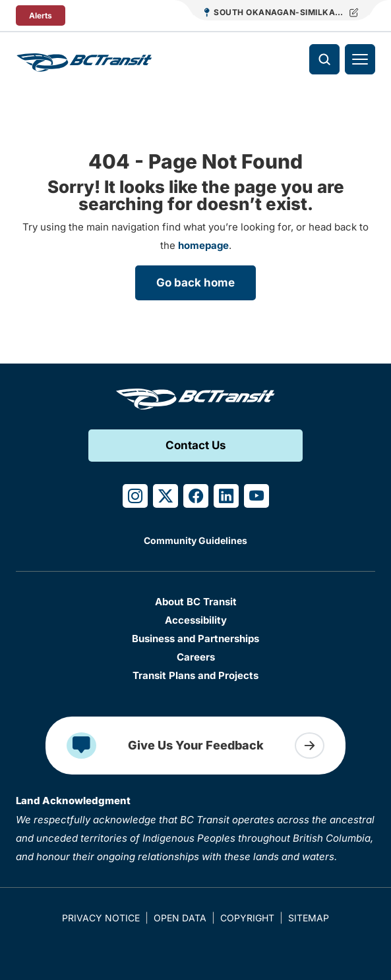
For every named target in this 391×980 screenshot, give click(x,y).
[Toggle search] (324, 59)
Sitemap (309, 918)
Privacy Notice (101, 918)
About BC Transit (196, 602)
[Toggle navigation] (360, 59)
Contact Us (196, 445)
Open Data (180, 918)
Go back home (195, 283)
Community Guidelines (195, 540)
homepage (203, 245)
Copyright (247, 918)
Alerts (41, 15)
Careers (196, 657)
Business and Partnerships (195, 639)
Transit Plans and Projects (195, 675)
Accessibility (196, 620)
